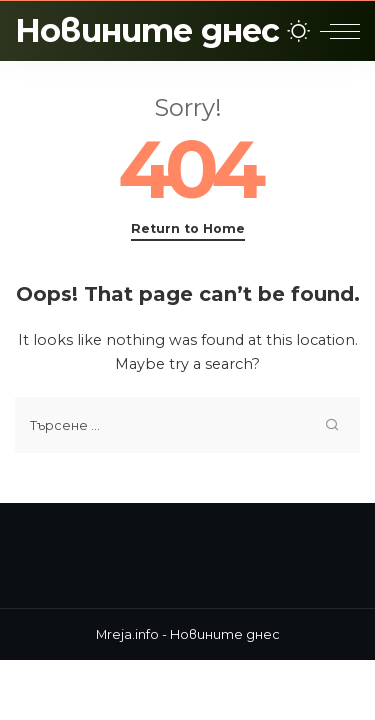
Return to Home (188, 228)
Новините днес (147, 30)
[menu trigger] (340, 31)
